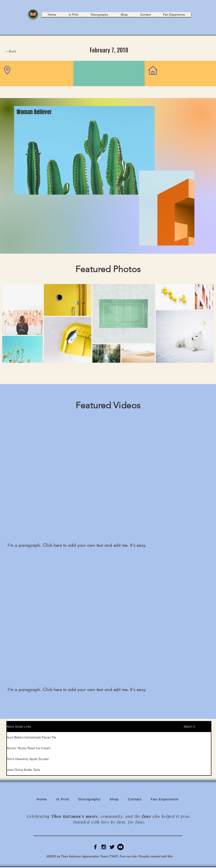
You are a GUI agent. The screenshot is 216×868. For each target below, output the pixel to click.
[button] (20, 51)
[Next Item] (204, 323)
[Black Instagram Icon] (104, 847)
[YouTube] (120, 847)
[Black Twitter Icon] (112, 847)
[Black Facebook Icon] (95, 847)
